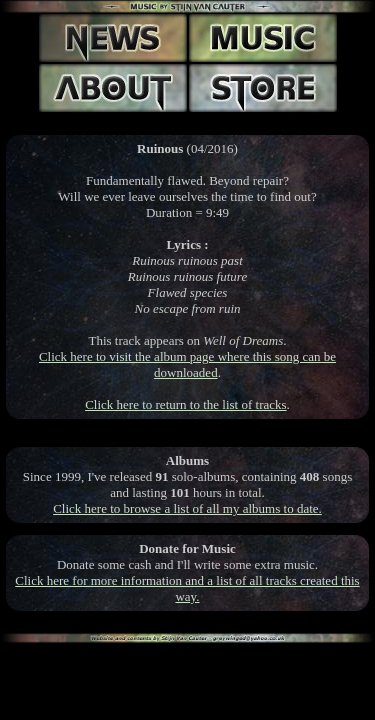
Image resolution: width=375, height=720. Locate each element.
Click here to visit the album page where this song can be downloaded (187, 364)
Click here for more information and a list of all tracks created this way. (187, 588)
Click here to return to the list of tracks (185, 404)
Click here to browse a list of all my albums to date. (187, 508)
